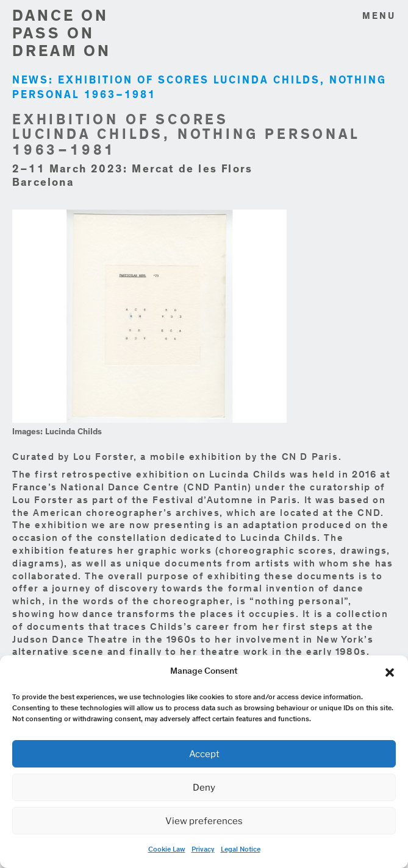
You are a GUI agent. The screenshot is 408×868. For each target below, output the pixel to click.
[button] (390, 672)
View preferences (204, 821)
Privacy (203, 850)
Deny (204, 788)
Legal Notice (241, 850)
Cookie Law (167, 850)
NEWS (30, 81)
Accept (204, 754)
